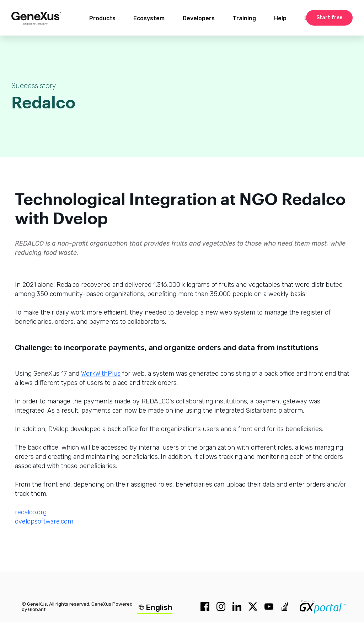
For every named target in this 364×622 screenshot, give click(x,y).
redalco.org (31, 512)
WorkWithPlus (101, 374)
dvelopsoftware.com (44, 521)
